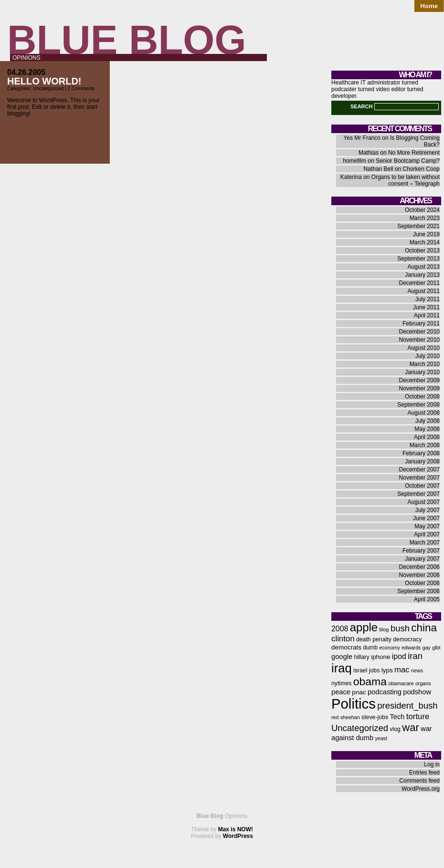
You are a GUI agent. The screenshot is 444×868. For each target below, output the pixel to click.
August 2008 (424, 413)
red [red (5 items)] (335, 717)
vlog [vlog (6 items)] (395, 729)
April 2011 (427, 315)
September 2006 (418, 591)
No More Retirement (414, 153)
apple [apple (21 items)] (364, 627)
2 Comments (81, 89)
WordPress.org (421, 789)
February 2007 (421, 551)
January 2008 (422, 461)
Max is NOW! (236, 829)
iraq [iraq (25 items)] (342, 668)
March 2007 (425, 543)
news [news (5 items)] (417, 670)
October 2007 (422, 486)
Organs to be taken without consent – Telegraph (406, 180)
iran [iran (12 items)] (415, 656)
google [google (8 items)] (342, 657)
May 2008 (427, 429)
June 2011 (426, 307)
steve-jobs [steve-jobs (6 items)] (375, 717)
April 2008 (427, 437)
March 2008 (425, 445)
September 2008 (418, 405)
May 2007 (427, 526)
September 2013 (418, 259)
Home (429, 6)
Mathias (369, 153)
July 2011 (428, 299)
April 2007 (427, 534)
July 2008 (428, 421)
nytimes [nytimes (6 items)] (341, 683)
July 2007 (428, 510)
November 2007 (419, 478)
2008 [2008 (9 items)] (340, 629)
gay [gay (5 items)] (427, 648)
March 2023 (425, 218)
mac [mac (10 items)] (402, 670)
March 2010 (425, 364)
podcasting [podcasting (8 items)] (385, 692)
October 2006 (422, 583)
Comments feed (419, 781)
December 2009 (419, 380)
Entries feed (424, 773)
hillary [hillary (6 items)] (361, 657)
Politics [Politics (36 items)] (354, 704)
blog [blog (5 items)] (384, 629)
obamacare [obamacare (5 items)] (401, 683)
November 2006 (419, 575)
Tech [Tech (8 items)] (397, 717)
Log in (432, 764)
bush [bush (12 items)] (400, 628)
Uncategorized (48, 89)
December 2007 (419, 470)
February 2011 (421, 324)
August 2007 (424, 502)
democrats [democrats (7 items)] (346, 647)
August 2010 (424, 348)
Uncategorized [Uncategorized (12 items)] (360, 728)
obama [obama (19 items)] (370, 681)
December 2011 (419, 283)
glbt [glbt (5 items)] (436, 648)
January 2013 (422, 275)
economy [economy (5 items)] (390, 648)
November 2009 (419, 388)
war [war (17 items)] (410, 727)
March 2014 (425, 242)
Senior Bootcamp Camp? (408, 161)
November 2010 (419, 340)
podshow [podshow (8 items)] (417, 692)
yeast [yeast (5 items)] (381, 738)
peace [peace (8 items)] (341, 692)
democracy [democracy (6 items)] (407, 639)
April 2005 (427, 599)
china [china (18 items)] (424, 628)
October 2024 (422, 210)
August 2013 (424, 267)
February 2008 (421, 453)
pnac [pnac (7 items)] (359, 692)
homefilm (354, 161)
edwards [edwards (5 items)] (411, 648)
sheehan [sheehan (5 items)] (350, 717)
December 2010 (419, 332)
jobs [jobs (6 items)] (375, 670)
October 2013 (422, 251)
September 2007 (418, 494)
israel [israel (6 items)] (360, 670)
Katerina (351, 177)
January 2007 (422, 559)
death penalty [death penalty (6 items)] (374, 639)
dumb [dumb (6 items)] (370, 648)
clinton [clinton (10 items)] (343, 639)
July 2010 (428, 356)
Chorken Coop (421, 169)
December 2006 (419, 567)
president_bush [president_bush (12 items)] (407, 706)
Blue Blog (127, 40)
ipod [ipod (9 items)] (399, 656)
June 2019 (426, 234)
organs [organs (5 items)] (423, 683)
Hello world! (44, 81)
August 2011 (424, 291)
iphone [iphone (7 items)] (381, 657)
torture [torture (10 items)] (418, 716)
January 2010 (422, 372)
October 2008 (422, 397)
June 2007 (426, 518)
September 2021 (418, 226)
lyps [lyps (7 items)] (387, 670)
